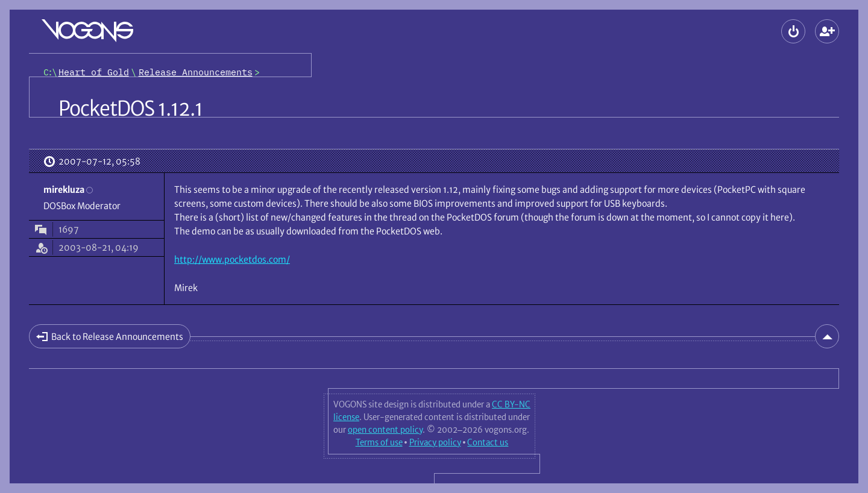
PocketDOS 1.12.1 (131, 108)
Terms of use (379, 442)
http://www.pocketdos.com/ (232, 259)
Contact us (488, 442)
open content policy (385, 430)
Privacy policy (435, 442)
